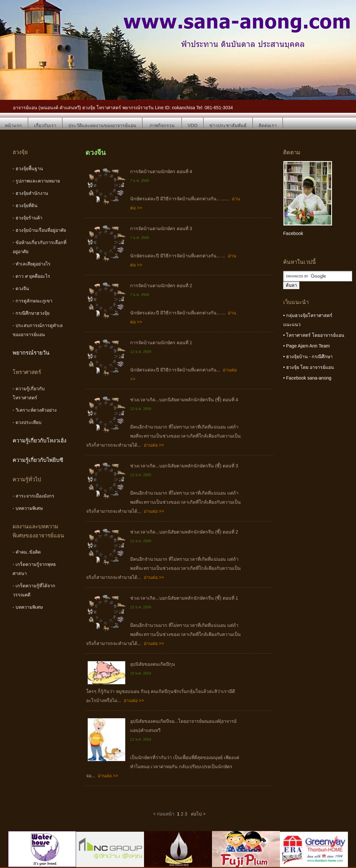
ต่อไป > (198, 814)
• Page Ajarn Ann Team (306, 346)
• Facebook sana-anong (307, 378)
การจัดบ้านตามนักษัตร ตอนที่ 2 (161, 286)
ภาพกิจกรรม (162, 125)
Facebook (293, 233)
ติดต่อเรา (268, 125)
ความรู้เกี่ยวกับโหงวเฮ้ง (39, 441)
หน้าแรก (13, 125)
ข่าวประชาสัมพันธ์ (228, 125)
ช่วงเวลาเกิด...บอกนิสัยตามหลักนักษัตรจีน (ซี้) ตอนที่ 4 (184, 400)
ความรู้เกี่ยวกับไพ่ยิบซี (38, 460)
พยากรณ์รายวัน (31, 353)
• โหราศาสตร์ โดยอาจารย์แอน (314, 335)
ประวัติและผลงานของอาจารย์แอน (102, 125)
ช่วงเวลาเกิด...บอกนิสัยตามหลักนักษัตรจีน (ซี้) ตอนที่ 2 (184, 532)
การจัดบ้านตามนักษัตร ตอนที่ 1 (161, 343)
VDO (193, 125)
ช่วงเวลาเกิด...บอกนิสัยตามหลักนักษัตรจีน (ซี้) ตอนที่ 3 (184, 466)
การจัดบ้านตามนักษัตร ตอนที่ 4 (161, 171)
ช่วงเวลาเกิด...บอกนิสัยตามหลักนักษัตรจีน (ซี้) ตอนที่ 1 (184, 598)
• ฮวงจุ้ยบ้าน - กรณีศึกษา (308, 357)
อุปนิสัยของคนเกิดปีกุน (153, 664)
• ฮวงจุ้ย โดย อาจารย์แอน (309, 367)
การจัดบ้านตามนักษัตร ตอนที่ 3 (161, 229)
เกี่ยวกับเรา (45, 125)
